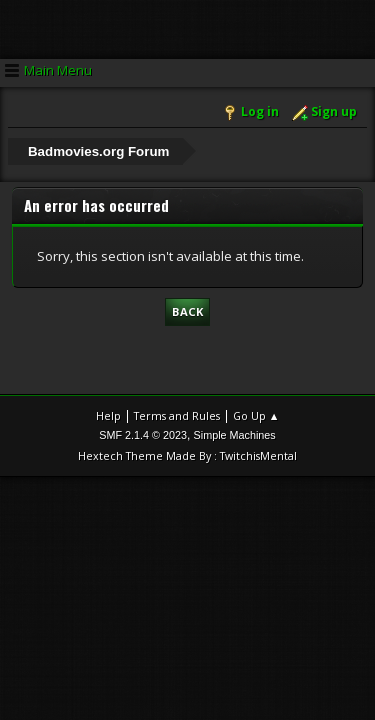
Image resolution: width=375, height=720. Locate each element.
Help (108, 415)
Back (187, 311)
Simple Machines (235, 435)
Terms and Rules (177, 415)
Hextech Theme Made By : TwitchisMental (187, 455)
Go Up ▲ (256, 415)
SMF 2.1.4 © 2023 (143, 435)
